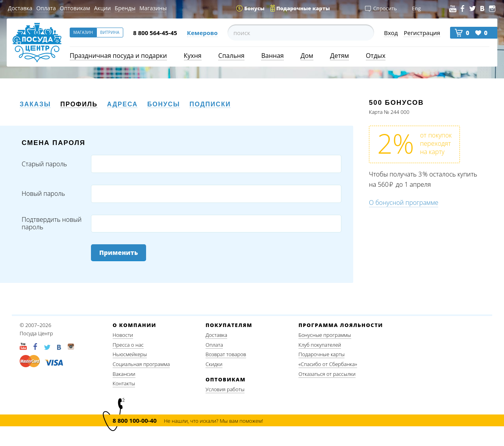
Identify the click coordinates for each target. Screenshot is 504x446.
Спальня (231, 56)
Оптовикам (75, 8)
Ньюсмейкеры (130, 354)
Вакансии (124, 374)
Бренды (125, 8)
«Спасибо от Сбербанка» (328, 364)
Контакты (124, 383)
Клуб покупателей (320, 345)
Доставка (20, 8)
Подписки (210, 104)
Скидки (214, 364)
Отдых (376, 56)
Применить (119, 253)
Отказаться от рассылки (327, 374)
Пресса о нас (128, 345)
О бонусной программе (404, 203)
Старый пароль (44, 164)
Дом (307, 56)
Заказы (35, 104)
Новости (123, 335)
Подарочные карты (321, 354)
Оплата (46, 8)
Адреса (122, 104)
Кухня (193, 56)
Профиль (79, 104)
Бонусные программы (325, 335)
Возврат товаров (226, 354)
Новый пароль (43, 194)
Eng (416, 8)
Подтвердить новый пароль (52, 223)
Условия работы (225, 389)
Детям (339, 56)
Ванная (272, 56)
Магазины (153, 8)
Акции (103, 8)
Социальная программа (141, 364)
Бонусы (164, 104)
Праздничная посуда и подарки (118, 56)
